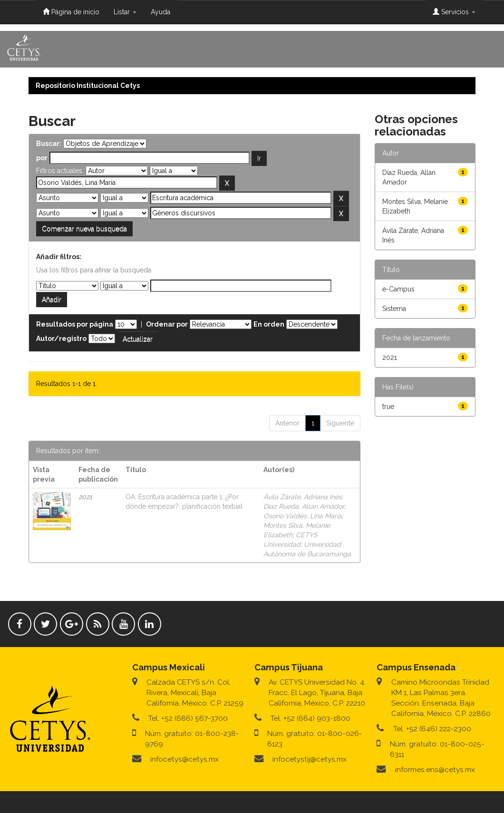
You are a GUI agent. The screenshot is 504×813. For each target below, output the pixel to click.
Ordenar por (167, 324)
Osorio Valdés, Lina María (303, 516)
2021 (390, 358)
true (388, 406)
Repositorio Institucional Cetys (88, 86)
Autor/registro (61, 339)
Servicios (454, 12)
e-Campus (398, 289)
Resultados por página (75, 324)
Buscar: (49, 144)
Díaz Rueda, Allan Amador (304, 506)
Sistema (394, 309)
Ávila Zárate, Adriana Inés (303, 497)
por (42, 158)
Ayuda (160, 12)
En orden (269, 324)
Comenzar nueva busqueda (84, 229)
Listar (125, 12)
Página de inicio (71, 12)
